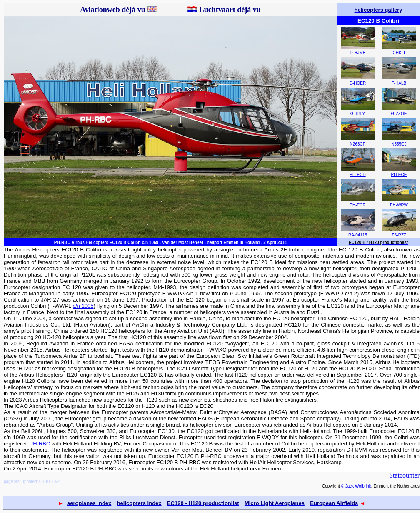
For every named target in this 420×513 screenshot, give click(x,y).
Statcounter (404, 475)
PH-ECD (357, 175)
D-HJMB (358, 53)
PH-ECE (399, 175)
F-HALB (399, 83)
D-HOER (358, 83)
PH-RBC (40, 444)
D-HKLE (399, 53)
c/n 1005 (83, 306)
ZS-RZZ (399, 235)
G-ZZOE (399, 114)
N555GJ (399, 144)
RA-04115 (358, 235)
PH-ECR (357, 205)
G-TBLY (358, 114)
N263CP (358, 144)
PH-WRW (399, 205)
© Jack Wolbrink (356, 486)
